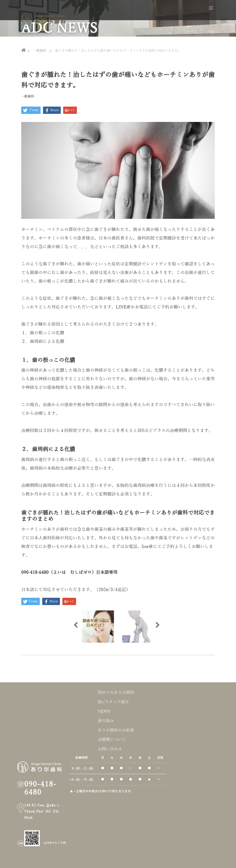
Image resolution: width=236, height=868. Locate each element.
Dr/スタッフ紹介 (113, 702)
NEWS (104, 711)
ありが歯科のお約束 (116, 730)
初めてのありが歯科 (116, 693)
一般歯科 (28, 96)
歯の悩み (106, 721)
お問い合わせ (110, 749)
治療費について (112, 740)
